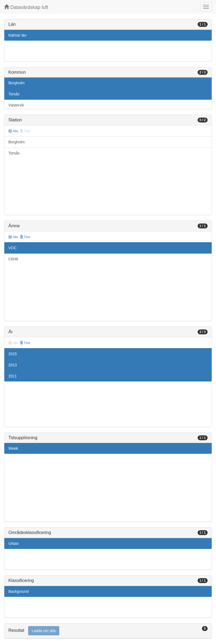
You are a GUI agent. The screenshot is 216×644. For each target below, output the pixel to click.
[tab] (108, 631)
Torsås (14, 94)
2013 (13, 365)
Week (13, 448)
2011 (13, 376)
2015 (13, 354)
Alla (13, 131)
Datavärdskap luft (26, 7)
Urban (14, 543)
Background (19, 591)
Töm (25, 237)
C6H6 (13, 259)
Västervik (16, 105)
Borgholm (17, 83)
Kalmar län (17, 35)
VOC (12, 248)
